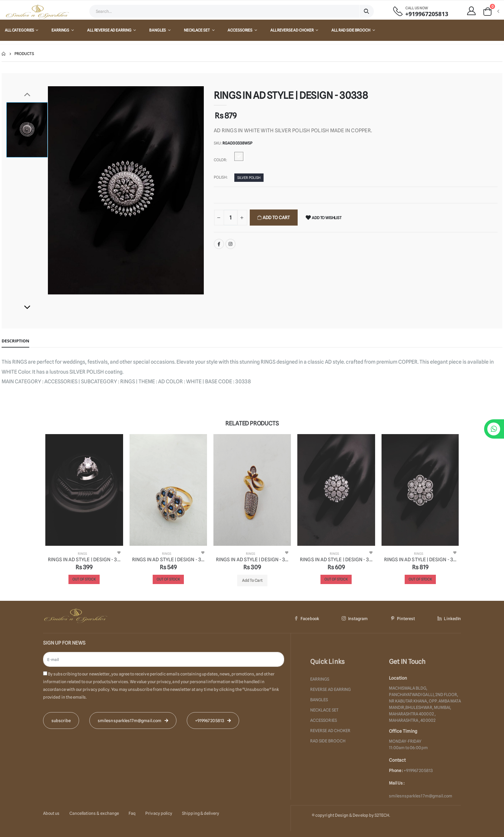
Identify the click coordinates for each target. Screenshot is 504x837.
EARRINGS (61, 30)
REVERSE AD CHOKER (330, 730)
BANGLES (158, 30)
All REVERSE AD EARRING (109, 30)
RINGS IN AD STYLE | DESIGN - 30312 (168, 560)
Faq (132, 813)
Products (24, 54)
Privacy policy (159, 813)
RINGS (82, 553)
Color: (220, 160)
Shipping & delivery (201, 813)
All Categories (19, 30)
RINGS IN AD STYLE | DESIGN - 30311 (252, 560)
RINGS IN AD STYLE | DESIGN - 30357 (336, 560)
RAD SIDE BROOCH (328, 741)
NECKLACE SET (197, 30)
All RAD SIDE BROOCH (351, 30)
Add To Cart (276, 218)
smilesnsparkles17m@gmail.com (421, 796)
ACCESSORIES (240, 30)
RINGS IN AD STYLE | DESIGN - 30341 (420, 560)
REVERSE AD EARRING (330, 689)
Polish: (221, 177)
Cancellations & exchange (94, 813)
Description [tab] (15, 341)
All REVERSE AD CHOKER (292, 30)
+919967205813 (427, 14)
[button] (491, 12)
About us (51, 813)
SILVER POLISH (249, 178)
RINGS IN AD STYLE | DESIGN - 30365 (84, 560)
